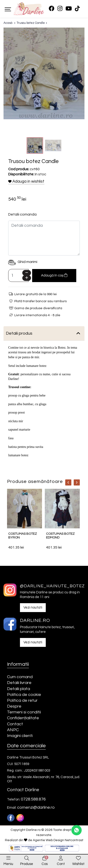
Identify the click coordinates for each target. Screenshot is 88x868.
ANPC (13, 730)
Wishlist (78, 864)
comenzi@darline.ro (36, 807)
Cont (61, 864)
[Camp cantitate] (18, 275)
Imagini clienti (20, 736)
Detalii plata (19, 689)
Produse (27, 864)
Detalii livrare (19, 683)
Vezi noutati (33, 608)
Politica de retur (22, 700)
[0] (45, 859)
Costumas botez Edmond (60, 536)
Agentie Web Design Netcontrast (58, 840)
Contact (15, 724)
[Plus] (27, 278)
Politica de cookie (24, 695)
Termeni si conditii (24, 712)
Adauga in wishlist (26, 181)
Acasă (8, 23)
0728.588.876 (33, 799)
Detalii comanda (22, 214)
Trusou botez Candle (31, 23)
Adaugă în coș (54, 275)
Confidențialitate (23, 718)
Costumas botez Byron (23, 536)
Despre (14, 706)
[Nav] (68, 482)
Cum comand (20, 677)
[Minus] (27, 273)
